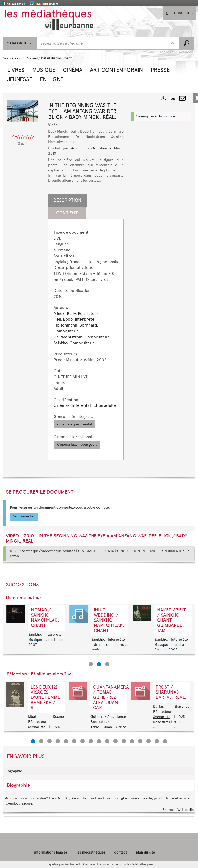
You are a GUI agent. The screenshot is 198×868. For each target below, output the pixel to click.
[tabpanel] (86, 339)
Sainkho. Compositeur (74, 343)
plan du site (145, 852)
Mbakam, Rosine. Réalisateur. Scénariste (46, 722)
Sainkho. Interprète (108, 639)
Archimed (72, 864)
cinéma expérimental (75, 424)
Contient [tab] (67, 213)
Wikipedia (185, 810)
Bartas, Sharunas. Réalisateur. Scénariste (171, 712)
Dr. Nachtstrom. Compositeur (81, 337)
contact (121, 852)
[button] (16, 69)
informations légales (51, 852)
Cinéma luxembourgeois (77, 445)
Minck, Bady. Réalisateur (76, 313)
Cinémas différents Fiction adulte (85, 405)
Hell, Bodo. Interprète (74, 319)
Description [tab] (67, 200)
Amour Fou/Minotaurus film (96, 148)
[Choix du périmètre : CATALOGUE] (20, 43)
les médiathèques (91, 852)
